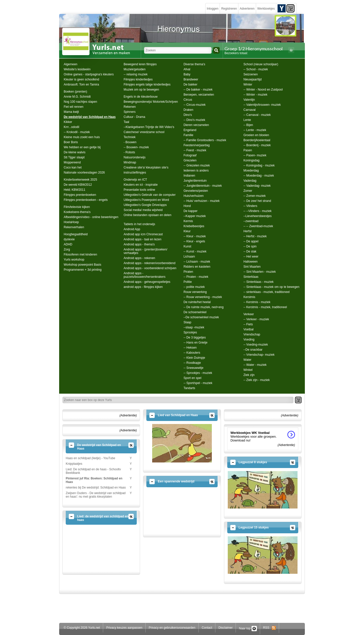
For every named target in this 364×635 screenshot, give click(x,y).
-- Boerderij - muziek (257, 145)
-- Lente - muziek (255, 130)
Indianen (189, 176)
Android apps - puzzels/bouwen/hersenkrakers (144, 275)
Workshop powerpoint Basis (83, 265)
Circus (188, 100)
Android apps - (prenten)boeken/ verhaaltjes (145, 251)
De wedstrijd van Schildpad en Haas (90, 117)
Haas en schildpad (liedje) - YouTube (90, 458)
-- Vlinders (250, 206)
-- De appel (251, 241)
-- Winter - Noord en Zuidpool (263, 90)
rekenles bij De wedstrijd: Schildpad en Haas (96, 488)
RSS (270, 628)
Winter (248, 84)
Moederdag (251, 171)
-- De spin (250, 246)
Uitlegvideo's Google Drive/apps (145, 205)
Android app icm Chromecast (143, 234)
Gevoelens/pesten (196, 191)
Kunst (187, 246)
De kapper (190, 211)
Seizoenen (251, 74)
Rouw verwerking (195, 292)
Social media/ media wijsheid (143, 210)
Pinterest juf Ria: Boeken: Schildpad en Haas (94, 480)
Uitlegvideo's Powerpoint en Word (146, 200)
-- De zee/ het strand (257, 201)
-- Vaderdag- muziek (257, 186)
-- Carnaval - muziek (257, 115)
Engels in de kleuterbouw (141, 97)
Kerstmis (249, 297)
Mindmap (130, 162)
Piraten (188, 272)
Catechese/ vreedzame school (144, 132)
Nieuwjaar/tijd (253, 79)
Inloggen (213, 9)
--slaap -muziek (194, 327)
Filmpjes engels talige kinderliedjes (147, 84)
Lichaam (189, 257)
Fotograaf (190, 155)
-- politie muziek (194, 287)
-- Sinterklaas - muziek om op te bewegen (271, 287)
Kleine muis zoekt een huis (82, 137)
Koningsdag (251, 160)
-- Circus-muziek (195, 105)
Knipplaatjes (74, 464)
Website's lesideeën (77, 69)
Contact (207, 628)
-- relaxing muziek (136, 74)
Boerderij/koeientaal (257, 140)
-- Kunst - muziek (195, 251)
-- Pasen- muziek (255, 155)
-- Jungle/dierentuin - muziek (203, 186)
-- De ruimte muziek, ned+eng (203, 307)
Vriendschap (252, 334)
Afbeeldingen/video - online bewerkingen (91, 217)
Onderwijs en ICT (135, 180)
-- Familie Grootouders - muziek (205, 140)
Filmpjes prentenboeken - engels (86, 200)
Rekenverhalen (74, 227)
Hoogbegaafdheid (76, 234)
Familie (188, 135)
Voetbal (248, 329)
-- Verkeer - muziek (256, 319)
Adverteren (247, 9)
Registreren (229, 9)
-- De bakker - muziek (198, 90)
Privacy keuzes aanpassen (124, 628)
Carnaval (249, 110)
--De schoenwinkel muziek (201, 317)
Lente (247, 120)
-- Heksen (190, 348)
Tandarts (189, 388)
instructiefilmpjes (135, 173)
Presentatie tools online (139, 190)
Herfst (247, 231)
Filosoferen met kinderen (80, 255)
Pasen (248, 150)
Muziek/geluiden (135, 69)
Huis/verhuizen (194, 196)
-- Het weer (251, 257)
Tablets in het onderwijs (139, 224)
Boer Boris (71, 142)
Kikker (68, 122)
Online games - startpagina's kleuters (89, 74)
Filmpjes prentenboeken (80, 195)
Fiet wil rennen (74, 107)
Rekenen (130, 107)
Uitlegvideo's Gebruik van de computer (150, 195)
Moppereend (72, 162)
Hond (187, 206)
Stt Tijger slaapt (74, 157)
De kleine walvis (75, 152)
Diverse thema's (194, 64)
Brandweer (191, 79)
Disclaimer (225, 628)
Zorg (67, 249)
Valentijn (249, 100)
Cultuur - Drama (134, 117)
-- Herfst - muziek (255, 236)
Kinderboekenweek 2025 (80, 180)
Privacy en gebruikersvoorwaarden (172, 628)
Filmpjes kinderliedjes (138, 79)
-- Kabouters (192, 353)
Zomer (248, 191)
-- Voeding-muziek (256, 345)
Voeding (249, 340)
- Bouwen (130, 142)
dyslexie (69, 239)
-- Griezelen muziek (197, 165)
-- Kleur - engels (194, 241)
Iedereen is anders (196, 171)
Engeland (190, 130)
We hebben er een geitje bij (82, 147)
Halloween (251, 262)
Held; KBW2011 (74, 190)
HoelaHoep (71, 222)
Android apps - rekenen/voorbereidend (150, 263)
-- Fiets (248, 324)
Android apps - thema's (139, 244)
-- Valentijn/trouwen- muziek (262, 105)
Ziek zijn (249, 375)
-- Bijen (248, 125)
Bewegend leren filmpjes (140, 64)
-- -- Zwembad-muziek (258, 226)
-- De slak (250, 251)
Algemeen (71, 64)
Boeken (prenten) (75, 92)
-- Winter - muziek (255, 95)
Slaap (187, 322)
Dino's (188, 115)
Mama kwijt (71, 112)
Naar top (248, 628)
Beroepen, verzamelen (199, 95)
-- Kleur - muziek (195, 236)
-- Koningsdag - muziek (259, 165)
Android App (132, 229)
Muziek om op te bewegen (141, 90)
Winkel (248, 370)
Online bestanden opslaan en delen (147, 215)
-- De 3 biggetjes (195, 337)
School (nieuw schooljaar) (261, 64)
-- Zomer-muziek (255, 196)
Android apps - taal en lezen (142, 239)
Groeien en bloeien (256, 135)
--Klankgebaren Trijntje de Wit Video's (149, 127)
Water (247, 360)
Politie (188, 282)
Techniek (130, 137)
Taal (126, 122)
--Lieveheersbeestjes (257, 216)
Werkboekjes (266, 9)
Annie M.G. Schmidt (77, 97)
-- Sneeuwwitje (194, 368)
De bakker (190, 84)
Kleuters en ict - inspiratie (141, 185)
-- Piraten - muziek (196, 277)
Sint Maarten (252, 267)
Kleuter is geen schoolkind (81, 79)
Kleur (187, 231)
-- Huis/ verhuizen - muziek (202, 201)
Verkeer (249, 314)
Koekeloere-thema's (77, 212)
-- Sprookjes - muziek (198, 373)
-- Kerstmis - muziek (257, 302)
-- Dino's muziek (194, 120)
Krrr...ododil (71, 127)
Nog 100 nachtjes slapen (80, 102)
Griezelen (190, 160)
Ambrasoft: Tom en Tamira (81, 84)
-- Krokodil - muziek (77, 132)
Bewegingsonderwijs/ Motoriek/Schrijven (151, 102)
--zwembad (251, 221)
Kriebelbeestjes (194, 226)
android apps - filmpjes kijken (143, 287)
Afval (187, 69)
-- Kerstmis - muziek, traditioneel (265, 307)
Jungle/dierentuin (195, 181)
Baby (187, 74)
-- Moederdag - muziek (259, 176)
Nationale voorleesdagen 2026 (84, 173)
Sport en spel (192, 378)
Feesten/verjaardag (197, 145)
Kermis (188, 221)
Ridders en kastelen (197, 267)
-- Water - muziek (255, 365)
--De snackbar (253, 350)
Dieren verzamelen (196, 125)
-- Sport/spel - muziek (198, 383)
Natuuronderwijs (135, 157)
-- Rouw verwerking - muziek (203, 297)
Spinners (130, 112)
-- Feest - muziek (195, 150)
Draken (188, 110)
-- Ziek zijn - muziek (257, 380)
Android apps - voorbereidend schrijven (150, 268)
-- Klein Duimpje (194, 358)
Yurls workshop (74, 260)
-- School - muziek (256, 69)
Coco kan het (73, 167)
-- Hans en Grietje (196, 343)
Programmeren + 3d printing (83, 270)
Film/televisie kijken (77, 207)
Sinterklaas (251, 277)
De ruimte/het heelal (197, 302)
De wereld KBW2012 (78, 185)
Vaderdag (250, 181)
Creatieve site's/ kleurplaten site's (146, 167)
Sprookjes (190, 332)
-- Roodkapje (192, 363)
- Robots (129, 152)
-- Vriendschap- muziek (259, 355)
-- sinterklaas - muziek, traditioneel (267, 292)
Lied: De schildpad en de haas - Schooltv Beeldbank (93, 471)
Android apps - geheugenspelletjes (147, 282)
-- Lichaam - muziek (197, 262)
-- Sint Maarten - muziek (260, 272)
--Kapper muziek (195, 216)
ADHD (68, 244)
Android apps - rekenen (139, 258)
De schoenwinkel (195, 312)
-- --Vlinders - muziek (257, 211)
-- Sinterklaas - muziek (258, 282)
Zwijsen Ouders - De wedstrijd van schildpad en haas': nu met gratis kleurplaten (96, 495)
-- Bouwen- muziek (136, 147)
